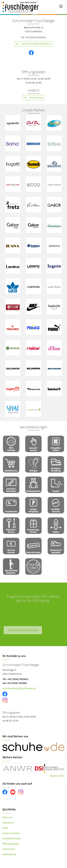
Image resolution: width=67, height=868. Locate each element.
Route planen (33, 98)
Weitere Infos (57, 776)
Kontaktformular (12, 838)
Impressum (9, 849)
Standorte (8, 823)
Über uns (7, 817)
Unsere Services (11, 833)
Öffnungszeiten (11, 844)
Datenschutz (9, 854)
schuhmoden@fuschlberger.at (33, 44)
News (5, 828)
